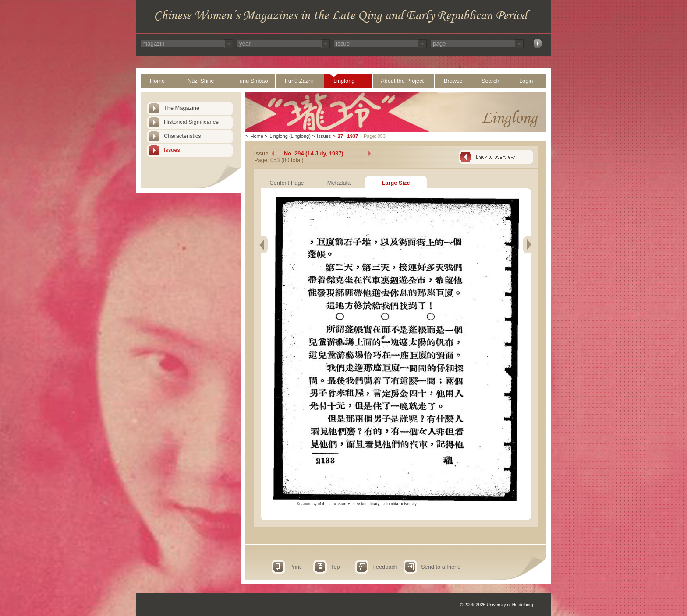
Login (526, 81)
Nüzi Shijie (201, 81)
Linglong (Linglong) (290, 136)
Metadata (339, 183)
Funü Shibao (252, 81)
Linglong (344, 81)
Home (157, 81)
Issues (172, 150)
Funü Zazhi (299, 81)
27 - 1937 (348, 136)
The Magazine (182, 108)
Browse (453, 81)
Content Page (287, 183)
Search (490, 81)
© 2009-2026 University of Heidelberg (497, 605)
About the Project (402, 81)
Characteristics (182, 136)
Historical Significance (191, 122)
